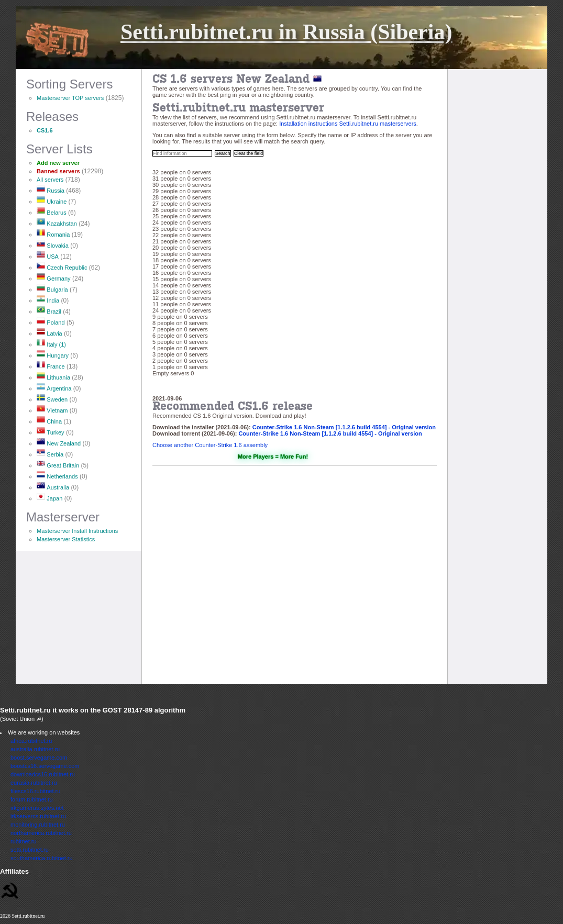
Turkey (55, 432)
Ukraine (57, 202)
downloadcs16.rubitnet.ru (43, 774)
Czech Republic (67, 268)
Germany (58, 279)
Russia (56, 191)
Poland (56, 322)
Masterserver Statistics (66, 539)
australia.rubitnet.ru (35, 749)
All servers (50, 180)
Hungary (58, 355)
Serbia (55, 454)
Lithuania (58, 377)
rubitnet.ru (24, 841)
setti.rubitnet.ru (30, 850)
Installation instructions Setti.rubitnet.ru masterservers (348, 124)
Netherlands (62, 476)
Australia (58, 487)
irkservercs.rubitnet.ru (38, 816)
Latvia (54, 333)
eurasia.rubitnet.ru (34, 783)
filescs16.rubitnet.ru (35, 791)
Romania (58, 235)
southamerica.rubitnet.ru (42, 858)
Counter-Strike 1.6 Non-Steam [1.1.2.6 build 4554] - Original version (344, 427)
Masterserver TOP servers (70, 98)
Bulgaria (57, 290)
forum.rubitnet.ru (32, 799)
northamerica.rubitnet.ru (41, 833)
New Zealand (64, 443)
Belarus (56, 213)
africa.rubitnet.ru (31, 741)
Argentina (59, 388)
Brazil (54, 311)
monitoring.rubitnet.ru (38, 825)
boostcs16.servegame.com (45, 766)
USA (53, 257)
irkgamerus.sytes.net (37, 808)
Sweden (57, 399)
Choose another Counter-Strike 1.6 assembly (210, 445)
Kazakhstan (62, 224)
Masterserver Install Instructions (77, 531)
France (56, 366)
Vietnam (57, 410)
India (53, 300)
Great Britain (63, 465)
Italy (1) (56, 344)
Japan (54, 498)
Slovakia (58, 246)
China (54, 421)
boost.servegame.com (39, 758)
